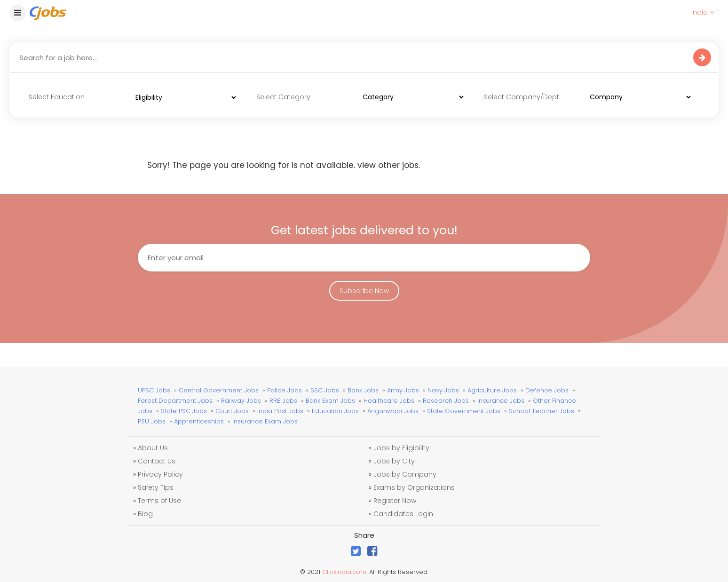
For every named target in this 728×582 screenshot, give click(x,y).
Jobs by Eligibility (401, 448)
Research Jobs (446, 401)
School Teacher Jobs (542, 411)
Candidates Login (403, 514)
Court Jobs (232, 411)
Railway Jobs (241, 401)
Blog (145, 514)
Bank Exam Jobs (330, 401)
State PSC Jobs (184, 411)
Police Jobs (285, 390)
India (703, 12)
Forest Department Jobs (175, 401)
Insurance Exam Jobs (265, 421)
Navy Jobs (443, 390)
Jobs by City (394, 461)
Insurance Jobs (501, 401)
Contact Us (157, 461)
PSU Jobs (152, 421)
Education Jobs (335, 411)
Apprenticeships (199, 421)
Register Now (395, 501)
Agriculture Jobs (492, 390)
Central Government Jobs (219, 390)
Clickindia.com (344, 572)
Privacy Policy (160, 474)
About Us (153, 448)
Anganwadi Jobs (393, 411)
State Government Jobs (464, 411)
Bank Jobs (363, 390)
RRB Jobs (283, 401)
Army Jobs (403, 390)
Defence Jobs (547, 390)
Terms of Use (159, 501)
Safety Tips (156, 487)
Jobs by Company (405, 474)
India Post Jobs (280, 411)
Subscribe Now (364, 291)
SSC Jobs (325, 390)
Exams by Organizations (414, 487)
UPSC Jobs (154, 390)
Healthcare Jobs (389, 401)
